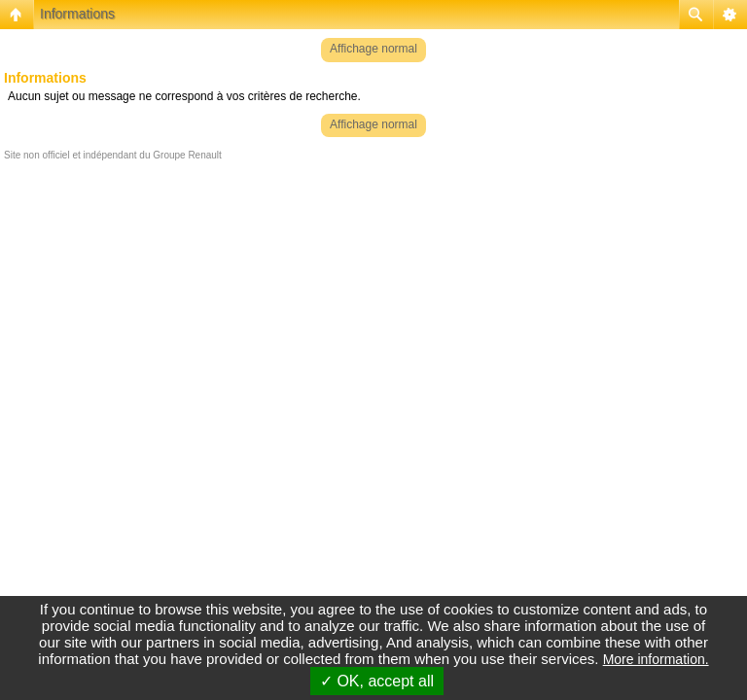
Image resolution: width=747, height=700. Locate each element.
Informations (77, 14)
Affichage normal (373, 49)
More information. (656, 659)
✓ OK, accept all (377, 681)
